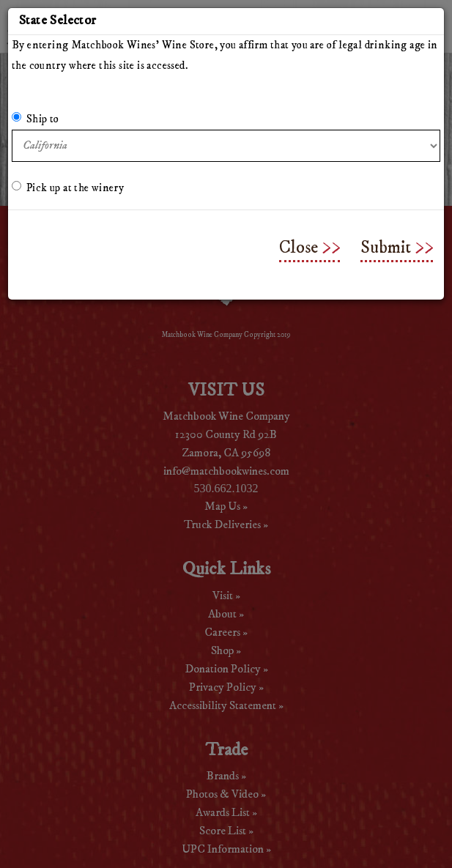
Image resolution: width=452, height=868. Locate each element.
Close (299, 248)
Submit (386, 248)
